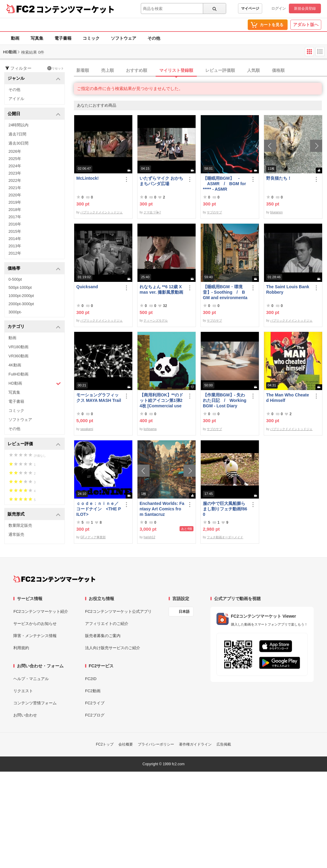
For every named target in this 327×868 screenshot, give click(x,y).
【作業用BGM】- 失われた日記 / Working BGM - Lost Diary (225, 400)
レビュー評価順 (220, 70)
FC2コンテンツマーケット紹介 (41, 611)
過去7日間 (17, 134)
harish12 (149, 537)
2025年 (15, 159)
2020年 (15, 195)
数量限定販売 (20, 525)
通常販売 (16, 534)
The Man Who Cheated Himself (288, 398)
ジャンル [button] (34, 79)
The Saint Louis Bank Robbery (288, 289)
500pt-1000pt (20, 287)
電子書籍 (63, 38)
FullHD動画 (18, 374)
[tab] (200, 71)
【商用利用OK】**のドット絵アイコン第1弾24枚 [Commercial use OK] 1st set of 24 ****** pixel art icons (162, 401)
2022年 (15, 180)
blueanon (276, 212)
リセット (56, 68)
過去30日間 (18, 143)
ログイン (279, 8)
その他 (154, 38)
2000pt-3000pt (21, 304)
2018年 (15, 210)
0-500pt (15, 279)
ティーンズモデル (156, 320)
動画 (15, 38)
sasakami (87, 429)
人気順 (253, 70)
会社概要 (126, 744)
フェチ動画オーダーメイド (225, 537)
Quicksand (87, 287)
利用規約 (21, 648)
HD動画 (35, 384)
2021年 (15, 188)
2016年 (15, 224)
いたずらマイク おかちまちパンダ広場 (161, 181)
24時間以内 (18, 125)
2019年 (15, 202)
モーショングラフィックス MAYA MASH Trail (99, 398)
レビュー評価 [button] (34, 444)
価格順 (278, 70)
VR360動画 (18, 356)
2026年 (15, 151)
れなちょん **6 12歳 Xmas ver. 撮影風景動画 (161, 289)
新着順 (83, 70)
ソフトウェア (124, 38)
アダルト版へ (306, 25)
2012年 (15, 253)
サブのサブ (214, 212)
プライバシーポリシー (156, 744)
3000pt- (15, 312)
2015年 (15, 231)
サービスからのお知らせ (35, 624)
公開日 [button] (34, 114)
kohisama (150, 429)
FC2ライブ (95, 703)
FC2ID (91, 679)
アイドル (16, 99)
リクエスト (23, 691)
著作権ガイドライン (195, 744)
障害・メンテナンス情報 (35, 636)
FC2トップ (105, 744)
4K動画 (15, 365)
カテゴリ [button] (34, 327)
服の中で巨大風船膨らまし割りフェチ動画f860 (225, 509)
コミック (91, 38)
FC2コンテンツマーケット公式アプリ (118, 611)
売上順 (107, 70)
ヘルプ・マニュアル (31, 679)
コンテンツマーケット (75, 9)
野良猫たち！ (279, 178)
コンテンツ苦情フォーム (35, 703)
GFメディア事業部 (93, 537)
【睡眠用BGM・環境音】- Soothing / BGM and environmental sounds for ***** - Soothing (225, 292)
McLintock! (88, 178)
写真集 (37, 38)
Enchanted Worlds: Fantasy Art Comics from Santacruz (162, 509)
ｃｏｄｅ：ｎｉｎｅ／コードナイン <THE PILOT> (99, 509)
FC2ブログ (95, 715)
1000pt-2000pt (21, 296)
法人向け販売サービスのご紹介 (113, 648)
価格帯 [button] (34, 269)
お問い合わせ (25, 715)
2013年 (15, 246)
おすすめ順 (137, 70)
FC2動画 (93, 691)
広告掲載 (224, 744)
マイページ (250, 8)
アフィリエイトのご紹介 (107, 624)
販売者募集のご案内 (103, 636)
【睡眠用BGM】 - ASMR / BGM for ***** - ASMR (224, 184)
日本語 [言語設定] (184, 612)
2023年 (15, 173)
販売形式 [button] (34, 514)
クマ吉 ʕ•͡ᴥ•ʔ (152, 212)
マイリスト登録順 (176, 70)
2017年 (15, 217)
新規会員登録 (305, 8)
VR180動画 (18, 347)
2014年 (15, 239)
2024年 (15, 166)
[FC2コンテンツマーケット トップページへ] (54, 579)
